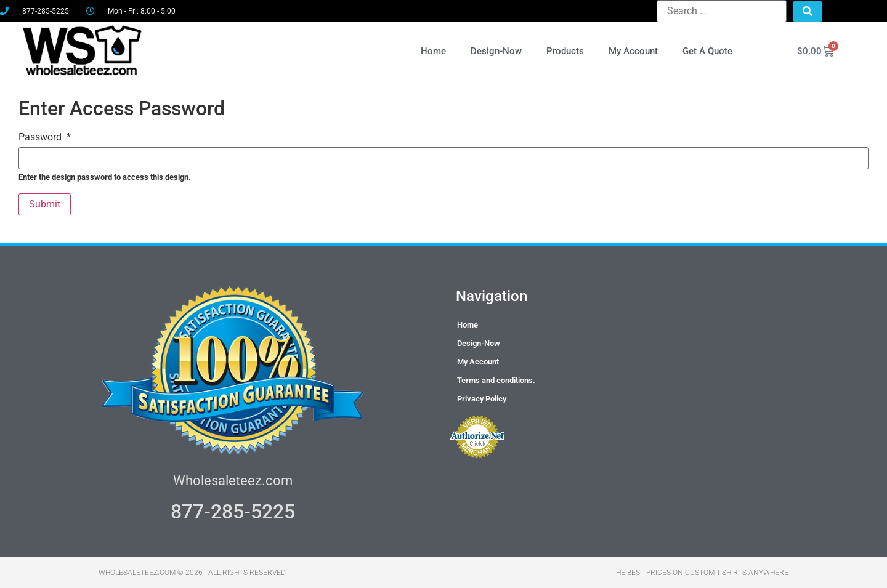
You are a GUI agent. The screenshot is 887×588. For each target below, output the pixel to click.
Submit (45, 204)
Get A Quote (707, 51)
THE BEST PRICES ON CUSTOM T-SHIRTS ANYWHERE (700, 573)
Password (45, 137)
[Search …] (722, 11)
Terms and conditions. (496, 380)
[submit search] (808, 11)
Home (433, 51)
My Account (633, 51)
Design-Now (496, 51)
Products (565, 51)
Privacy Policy (482, 399)
